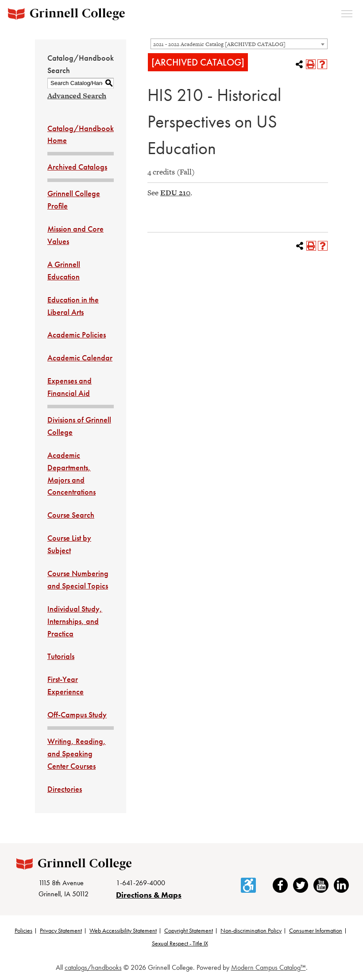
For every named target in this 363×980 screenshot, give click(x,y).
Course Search (71, 515)
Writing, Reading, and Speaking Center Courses (77, 753)
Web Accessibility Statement (123, 930)
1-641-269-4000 (141, 883)
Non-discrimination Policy (251, 930)
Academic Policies (77, 335)
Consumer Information (316, 930)
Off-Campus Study (77, 715)
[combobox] (239, 44)
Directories (65, 789)
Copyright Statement (189, 930)
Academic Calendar (80, 358)
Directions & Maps (149, 895)
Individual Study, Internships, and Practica (75, 621)
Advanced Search (77, 96)
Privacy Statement (61, 930)
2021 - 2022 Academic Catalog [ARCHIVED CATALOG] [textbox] (219, 44)
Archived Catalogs (77, 167)
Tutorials (61, 656)
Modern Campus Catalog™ (268, 968)
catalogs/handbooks (93, 968)
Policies (23, 930)
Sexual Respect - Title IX (180, 944)
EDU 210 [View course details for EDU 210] (175, 193)
